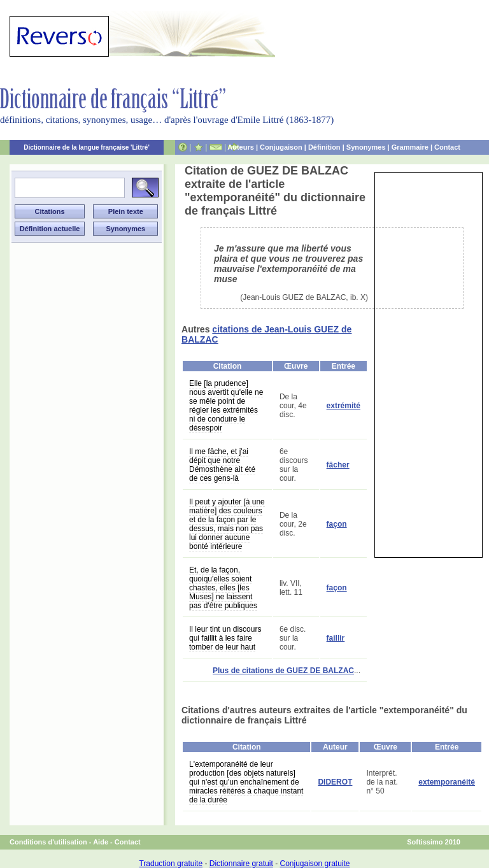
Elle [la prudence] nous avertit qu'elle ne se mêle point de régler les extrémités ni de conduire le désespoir (226, 406)
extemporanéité (447, 782)
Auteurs (241, 147)
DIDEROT (335, 782)
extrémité (344, 406)
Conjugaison (281, 147)
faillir (336, 638)
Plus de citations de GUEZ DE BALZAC (283, 671)
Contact (447, 147)
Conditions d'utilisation (48, 842)
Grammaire (410, 147)
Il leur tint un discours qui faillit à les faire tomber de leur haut (225, 638)
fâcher (338, 465)
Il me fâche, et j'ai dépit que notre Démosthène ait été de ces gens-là (222, 465)
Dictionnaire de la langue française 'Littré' (87, 147)
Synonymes (366, 147)
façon (337, 524)
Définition (324, 147)
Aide (101, 842)
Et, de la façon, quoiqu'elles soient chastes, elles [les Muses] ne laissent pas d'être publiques (223, 588)
